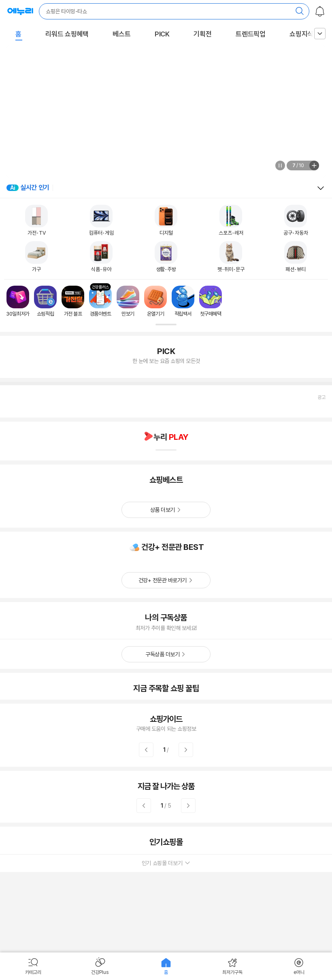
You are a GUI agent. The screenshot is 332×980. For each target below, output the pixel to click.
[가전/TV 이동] (36, 221)
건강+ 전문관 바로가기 (163, 580)
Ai (13, 188)
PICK (162, 34)
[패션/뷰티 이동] (296, 257)
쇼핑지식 (301, 34)
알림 (320, 11)
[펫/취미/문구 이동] (231, 257)
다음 (186, 750)
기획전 (202, 34)
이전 (146, 750)
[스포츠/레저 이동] (231, 221)
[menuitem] (33, 966)
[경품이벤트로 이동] (100, 301)
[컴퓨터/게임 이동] (101, 221)
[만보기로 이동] (128, 301)
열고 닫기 (321, 188)
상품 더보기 (163, 510)
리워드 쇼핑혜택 (67, 34)
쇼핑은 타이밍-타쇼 (66, 11)
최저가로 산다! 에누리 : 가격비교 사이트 (20, 11)
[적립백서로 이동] (183, 301)
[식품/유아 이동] (101, 257)
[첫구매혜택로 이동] (211, 301)
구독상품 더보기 (162, 654)
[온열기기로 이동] (155, 301)
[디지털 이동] (166, 221)
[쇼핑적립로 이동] (45, 301)
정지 (280, 165)
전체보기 (314, 165)
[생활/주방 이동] (166, 257)
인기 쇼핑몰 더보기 (166, 863)
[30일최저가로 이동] (18, 301)
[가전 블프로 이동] (73, 301)
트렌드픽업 (251, 34)
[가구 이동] (36, 257)
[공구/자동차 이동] (296, 221)
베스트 (121, 34)
